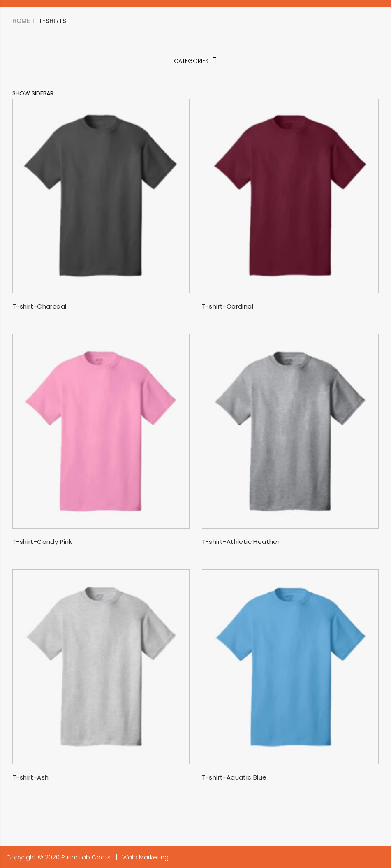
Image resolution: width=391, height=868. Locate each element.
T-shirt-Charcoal (39, 306)
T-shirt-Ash (30, 777)
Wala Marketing (145, 857)
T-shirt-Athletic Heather (241, 542)
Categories (195, 61)
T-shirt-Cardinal (228, 306)
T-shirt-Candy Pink (42, 542)
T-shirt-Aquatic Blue (234, 777)
